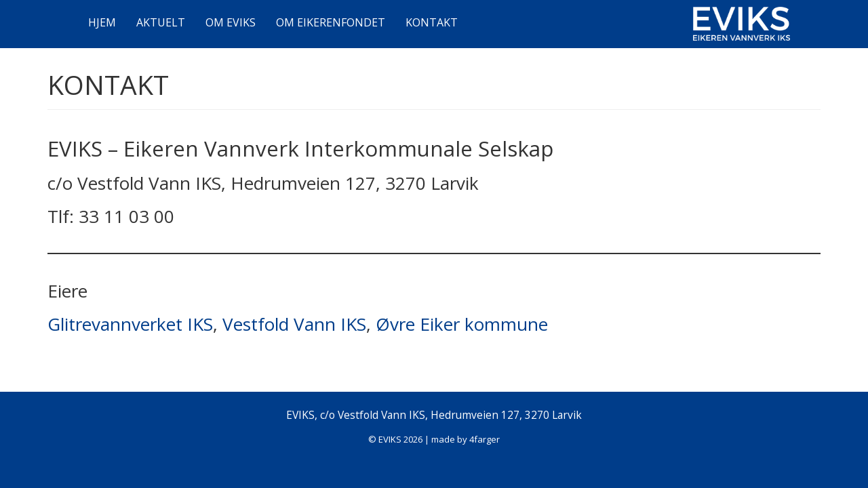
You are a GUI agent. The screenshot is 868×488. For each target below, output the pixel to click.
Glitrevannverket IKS (130, 324)
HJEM (102, 22)
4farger (485, 439)
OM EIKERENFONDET (331, 22)
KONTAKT (432, 22)
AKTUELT (161, 22)
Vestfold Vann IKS (294, 324)
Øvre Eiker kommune (462, 324)
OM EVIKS (231, 22)
